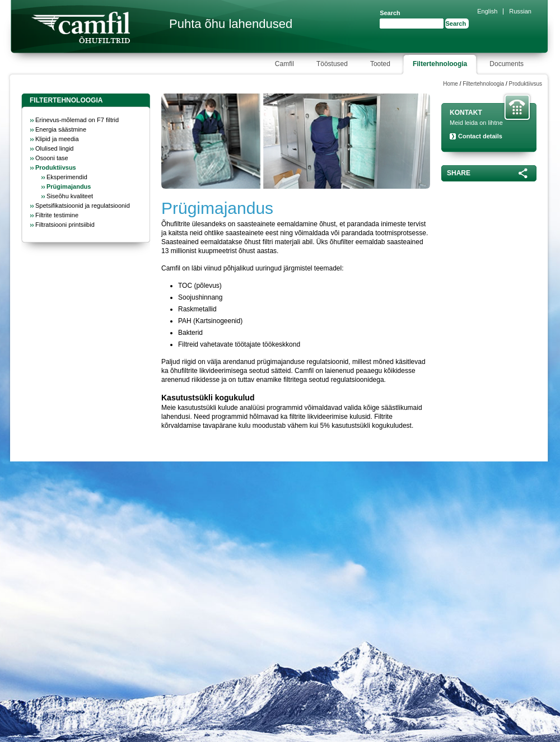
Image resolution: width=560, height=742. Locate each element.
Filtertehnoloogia (483, 84)
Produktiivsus (526, 84)
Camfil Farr (81, 27)
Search (390, 13)
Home (451, 84)
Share (459, 173)
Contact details (480, 136)
